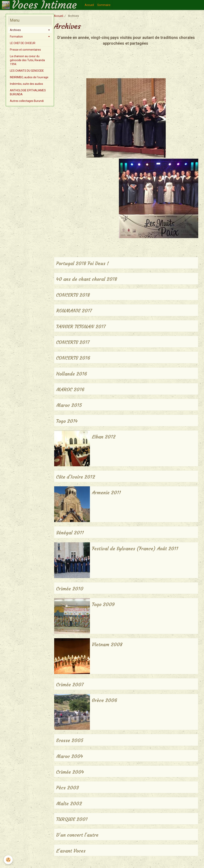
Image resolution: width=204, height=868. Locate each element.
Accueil (89, 5)
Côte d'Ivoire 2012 (76, 477)
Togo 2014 (67, 421)
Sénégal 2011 (70, 533)
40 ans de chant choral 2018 (87, 279)
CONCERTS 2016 (73, 358)
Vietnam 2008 (107, 645)
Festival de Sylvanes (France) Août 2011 (135, 549)
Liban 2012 (104, 437)
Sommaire (104, 5)
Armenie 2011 (106, 493)
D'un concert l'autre (77, 835)
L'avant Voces (71, 851)
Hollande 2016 (72, 374)
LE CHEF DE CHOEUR (23, 43)
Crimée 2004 (70, 772)
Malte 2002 (69, 804)
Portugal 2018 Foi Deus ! (82, 264)
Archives (15, 30)
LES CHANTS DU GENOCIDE (27, 71)
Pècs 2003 (67, 788)
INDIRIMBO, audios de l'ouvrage (29, 77)
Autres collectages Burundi (27, 101)
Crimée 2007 (70, 685)
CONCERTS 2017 (73, 342)
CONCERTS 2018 (73, 295)
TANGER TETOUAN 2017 (81, 327)
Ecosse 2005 (70, 741)
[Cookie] (8, 860)
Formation (16, 37)
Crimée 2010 (70, 589)
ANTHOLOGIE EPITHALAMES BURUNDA (28, 92)
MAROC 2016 (70, 390)
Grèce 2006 (104, 701)
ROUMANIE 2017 (74, 311)
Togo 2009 (103, 604)
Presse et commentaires (25, 50)
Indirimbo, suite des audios (26, 84)
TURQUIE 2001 (72, 819)
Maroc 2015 (69, 406)
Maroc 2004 (70, 756)
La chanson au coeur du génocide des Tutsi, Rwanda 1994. (27, 60)
